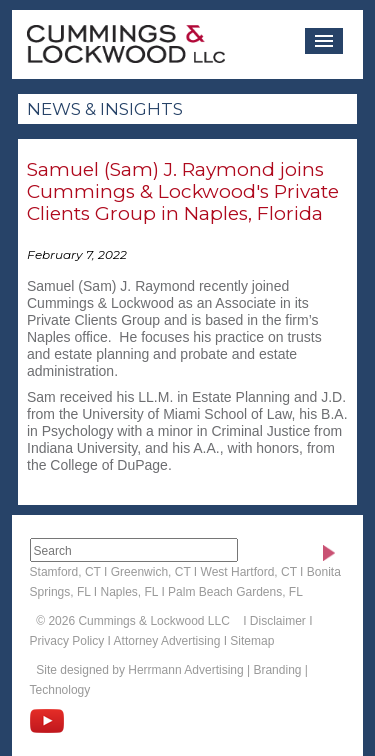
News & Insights (105, 109)
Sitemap (252, 641)
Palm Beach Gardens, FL (235, 592)
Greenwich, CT (151, 572)
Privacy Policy (67, 641)
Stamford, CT (65, 572)
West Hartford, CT (249, 572)
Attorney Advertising (167, 641)
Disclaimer (278, 621)
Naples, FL (129, 592)
